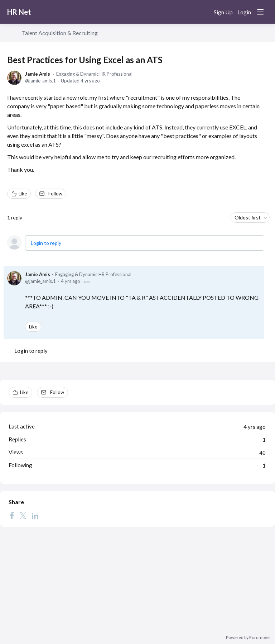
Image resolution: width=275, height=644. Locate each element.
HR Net (19, 12)
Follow (55, 194)
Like (23, 194)
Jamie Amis (38, 74)
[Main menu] (260, 12)
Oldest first (248, 217)
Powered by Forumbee (248, 638)
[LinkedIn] (35, 515)
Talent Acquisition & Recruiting (60, 33)
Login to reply (46, 243)
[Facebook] (12, 515)
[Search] (203, 12)
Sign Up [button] (223, 12)
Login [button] (244, 12)
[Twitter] (23, 515)
